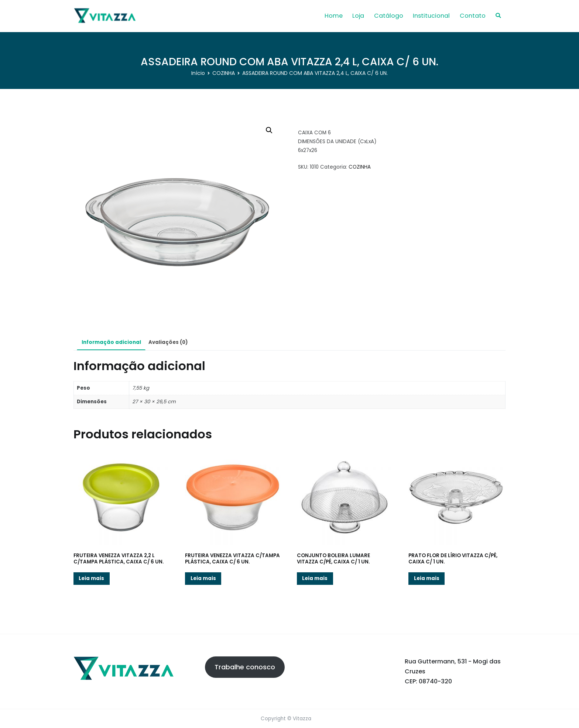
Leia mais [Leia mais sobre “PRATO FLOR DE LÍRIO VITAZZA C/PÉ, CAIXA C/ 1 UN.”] (427, 578)
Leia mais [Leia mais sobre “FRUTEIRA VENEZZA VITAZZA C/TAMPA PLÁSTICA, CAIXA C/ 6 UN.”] (203, 578)
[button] (269, 130)
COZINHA (224, 73)
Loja (358, 16)
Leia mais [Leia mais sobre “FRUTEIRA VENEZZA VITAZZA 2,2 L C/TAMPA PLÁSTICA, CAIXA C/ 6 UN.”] (91, 578)
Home (334, 16)
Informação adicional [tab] (111, 342)
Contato (473, 16)
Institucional (431, 16)
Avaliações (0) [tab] (168, 342)
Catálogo (389, 16)
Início (198, 73)
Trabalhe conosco (245, 667)
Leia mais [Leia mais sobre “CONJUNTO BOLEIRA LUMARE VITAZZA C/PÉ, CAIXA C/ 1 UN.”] (315, 578)
